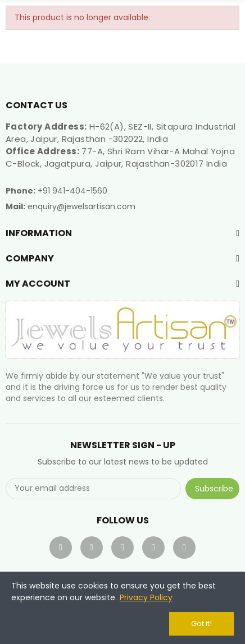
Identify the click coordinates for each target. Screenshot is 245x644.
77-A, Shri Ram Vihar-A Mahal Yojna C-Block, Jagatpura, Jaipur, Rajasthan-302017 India (120, 157)
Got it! (201, 624)
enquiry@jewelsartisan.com (81, 206)
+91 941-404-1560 (72, 191)
